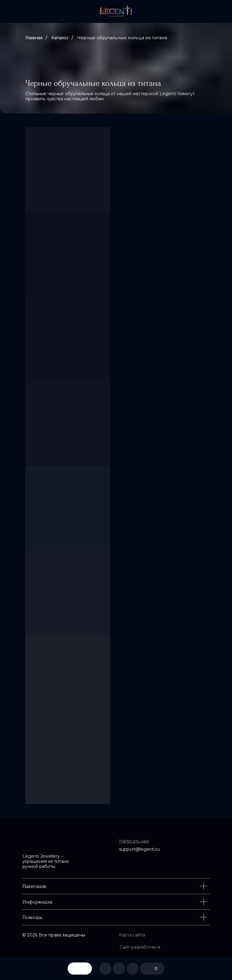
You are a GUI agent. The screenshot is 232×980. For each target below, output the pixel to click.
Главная (34, 38)
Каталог (60, 38)
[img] (116, 11)
